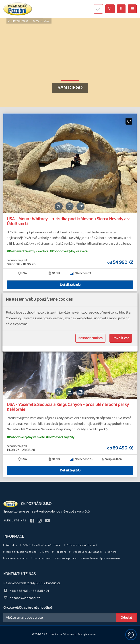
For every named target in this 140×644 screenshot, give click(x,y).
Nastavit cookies (90, 338)
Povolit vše (121, 338)
